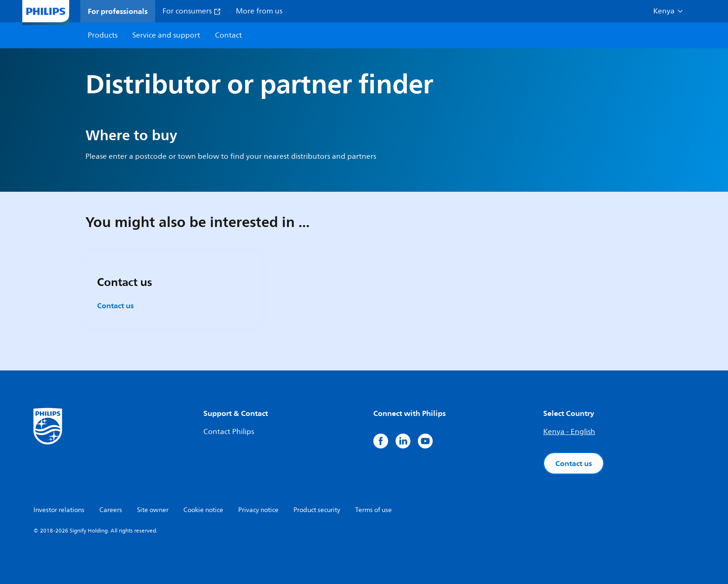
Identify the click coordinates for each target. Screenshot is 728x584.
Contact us (115, 305)
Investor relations (59, 510)
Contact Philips (229, 432)
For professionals (118, 11)
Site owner (153, 510)
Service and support (166, 35)
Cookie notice (203, 510)
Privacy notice (258, 510)
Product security (317, 510)
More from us (259, 11)
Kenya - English (569, 432)
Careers (111, 510)
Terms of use (374, 510)
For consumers (192, 11)
